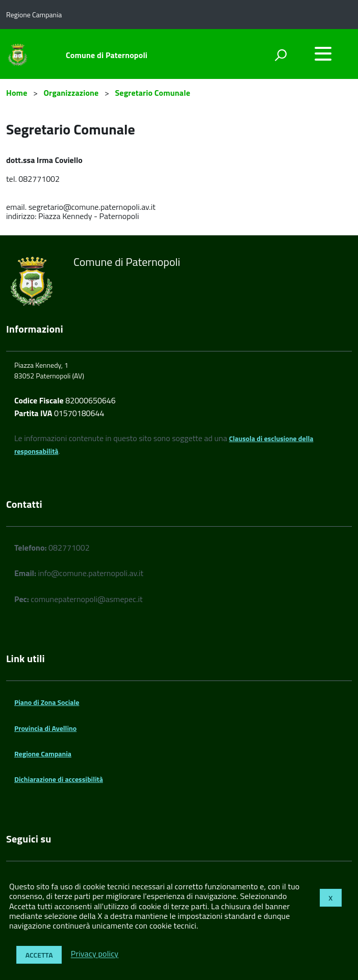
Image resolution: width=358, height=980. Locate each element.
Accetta (39, 955)
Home (17, 93)
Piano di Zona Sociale (47, 702)
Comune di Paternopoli (107, 55)
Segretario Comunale (152, 93)
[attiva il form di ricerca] (280, 55)
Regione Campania (43, 754)
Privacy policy (95, 954)
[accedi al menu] (323, 53)
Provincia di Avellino (45, 728)
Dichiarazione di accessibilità (59, 779)
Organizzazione (71, 93)
